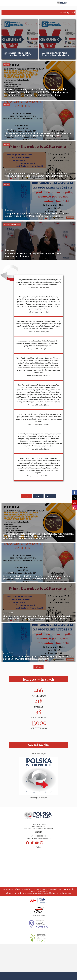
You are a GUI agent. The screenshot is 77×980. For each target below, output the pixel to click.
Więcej (38, 667)
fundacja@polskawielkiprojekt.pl (38, 838)
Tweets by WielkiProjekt (39, 798)
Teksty (27, 496)
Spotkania (7, 64)
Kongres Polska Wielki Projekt (12, 224)
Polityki (39, 847)
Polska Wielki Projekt (39, 754)
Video (38, 496)
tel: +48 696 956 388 (39, 836)
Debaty (50, 496)
